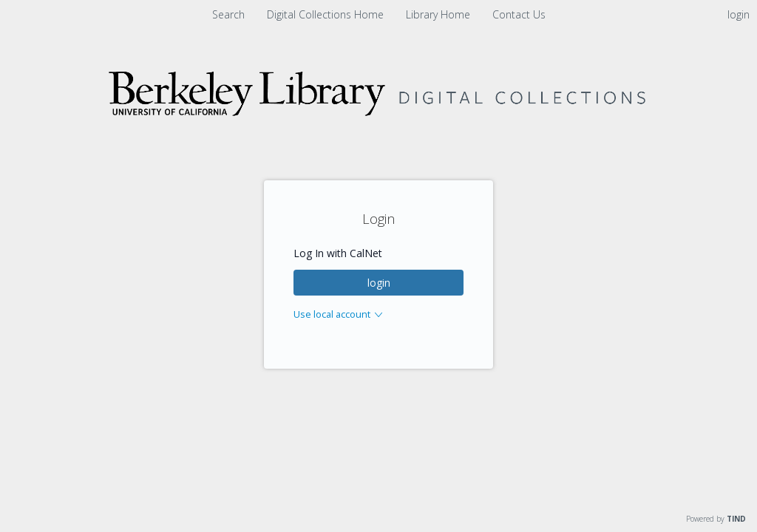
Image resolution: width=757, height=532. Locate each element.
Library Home (439, 14)
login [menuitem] (739, 14)
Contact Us (519, 14)
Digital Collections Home (327, 14)
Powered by (716, 519)
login (379, 283)
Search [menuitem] (228, 14)
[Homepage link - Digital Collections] (378, 138)
